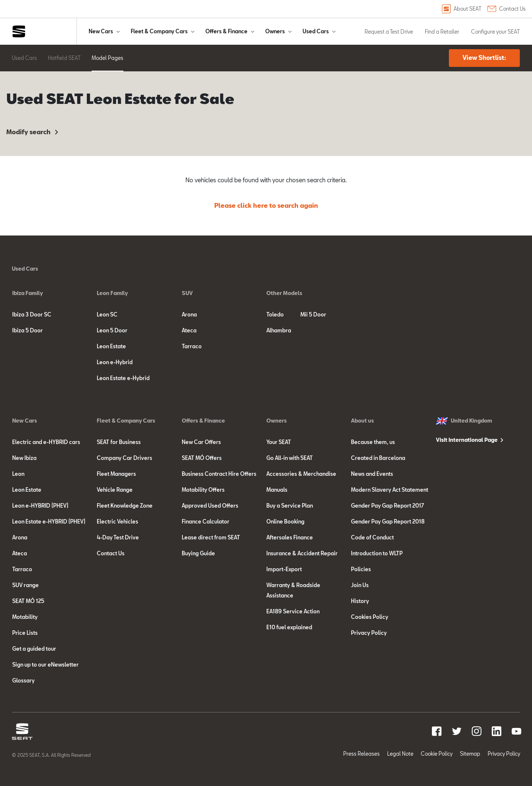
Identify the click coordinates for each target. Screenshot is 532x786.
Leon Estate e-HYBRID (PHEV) (49, 521)
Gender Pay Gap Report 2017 (388, 506)
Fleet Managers (116, 474)
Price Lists (25, 633)
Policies (361, 569)
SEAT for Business (119, 442)
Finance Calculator (206, 521)
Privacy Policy (369, 633)
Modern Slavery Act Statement (390, 490)
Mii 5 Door (313, 314)
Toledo (275, 314)
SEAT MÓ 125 (28, 601)
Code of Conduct (372, 537)
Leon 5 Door (112, 330)
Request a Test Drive (389, 32)
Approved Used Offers (210, 506)
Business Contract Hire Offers (219, 474)
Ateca (189, 330)
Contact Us (507, 9)
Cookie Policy (437, 754)
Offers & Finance (226, 31)
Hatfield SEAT (64, 58)
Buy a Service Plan (290, 506)
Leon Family (112, 293)
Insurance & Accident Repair (302, 553)
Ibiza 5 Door (28, 330)
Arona (189, 314)
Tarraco (192, 346)
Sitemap (470, 754)
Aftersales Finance (290, 537)
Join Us (360, 585)
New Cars (101, 31)
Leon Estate (111, 346)
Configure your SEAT (495, 32)
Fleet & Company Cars (159, 31)
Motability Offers (203, 490)
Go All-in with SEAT (290, 458)
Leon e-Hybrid (115, 362)
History (360, 601)
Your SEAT (279, 442)
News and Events (372, 474)
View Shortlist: (484, 57)
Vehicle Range (115, 490)
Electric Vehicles (117, 521)
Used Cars (316, 31)
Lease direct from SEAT (211, 537)
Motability (25, 617)
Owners (275, 31)
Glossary (23, 680)
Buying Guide (198, 553)
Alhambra (279, 330)
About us (362, 421)
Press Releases (362, 754)
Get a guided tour (34, 649)
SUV (187, 293)
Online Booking (285, 521)
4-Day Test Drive (118, 537)
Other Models (284, 293)
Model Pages (108, 58)
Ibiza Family (28, 293)
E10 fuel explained (289, 627)
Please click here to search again (266, 205)
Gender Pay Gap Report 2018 (388, 521)
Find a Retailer (442, 32)
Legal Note (400, 754)
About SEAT (462, 9)
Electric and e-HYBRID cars (46, 442)
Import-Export (284, 569)
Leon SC (107, 314)
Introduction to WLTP (377, 553)
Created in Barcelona (378, 458)
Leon (18, 474)
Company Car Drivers (125, 458)
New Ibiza (24, 458)
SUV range (25, 585)
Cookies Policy (370, 617)
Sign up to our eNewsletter (45, 665)
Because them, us (373, 442)
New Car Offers (201, 442)
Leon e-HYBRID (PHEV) (40, 506)
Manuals (277, 490)
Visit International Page (467, 440)
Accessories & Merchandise (301, 474)
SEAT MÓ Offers (202, 458)
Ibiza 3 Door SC (32, 314)
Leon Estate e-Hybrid (123, 378)
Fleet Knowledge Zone (125, 506)
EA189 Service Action (293, 611)
